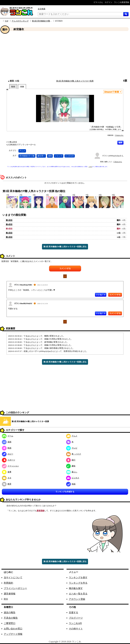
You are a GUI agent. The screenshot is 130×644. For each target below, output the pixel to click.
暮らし (72, 472)
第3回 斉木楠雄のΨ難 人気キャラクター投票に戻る (65, 247)
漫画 (50, 156)
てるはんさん (119, 135)
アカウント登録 (77, 599)
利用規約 (8, 583)
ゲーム (8, 436)
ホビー (8, 454)
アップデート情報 (13, 634)
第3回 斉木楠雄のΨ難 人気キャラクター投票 (51, 21)
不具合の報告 (11, 618)
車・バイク (74, 454)
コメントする (65, 268)
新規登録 (41, 511)
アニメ (22, 151)
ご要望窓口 (10, 623)
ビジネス (73, 478)
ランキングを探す (78, 577)
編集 (120, 143)
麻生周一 (41, 156)
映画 (7, 448)
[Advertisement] (65, 55)
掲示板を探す (76, 588)
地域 (71, 484)
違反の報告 (10, 612)
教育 (7, 484)
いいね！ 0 (101, 295)
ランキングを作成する (65, 492)
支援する (73, 612)
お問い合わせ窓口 (13, 629)
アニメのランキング (20, 21)
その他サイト (76, 629)
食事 (7, 472)
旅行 (71, 460)
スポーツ (8, 460)
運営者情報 (10, 594)
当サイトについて (13, 577)
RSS (6, 599)
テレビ (72, 448)
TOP (7, 21)
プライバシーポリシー (15, 588)
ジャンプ (59, 156)
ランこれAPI (75, 623)
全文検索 (42, 9)
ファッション (10, 466)
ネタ (7, 478)
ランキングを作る (78, 583)
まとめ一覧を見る (78, 594)
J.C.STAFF (70, 156)
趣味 (71, 466)
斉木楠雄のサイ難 (27, 156)
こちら (90, 167)
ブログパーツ (76, 618)
